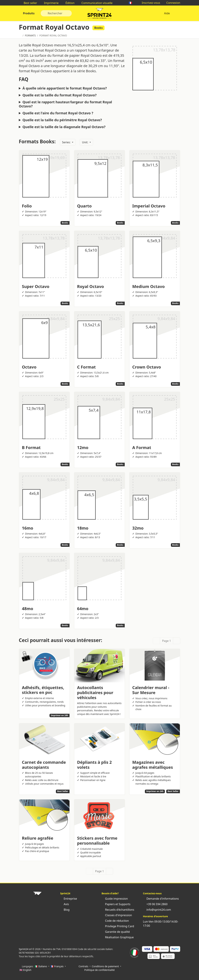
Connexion (171, 3)
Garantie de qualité (116, 932)
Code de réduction (115, 921)
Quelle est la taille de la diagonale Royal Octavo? (64, 127)
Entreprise (69, 899)
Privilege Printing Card (118, 926)
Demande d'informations (161, 899)
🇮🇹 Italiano (41, 966)
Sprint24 (99, 14)
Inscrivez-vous (149, 3)
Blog (65, 910)
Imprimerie (50, 3)
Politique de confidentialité (99, 970)
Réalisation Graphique (118, 937)
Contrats (83, 966)
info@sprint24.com (157, 910)
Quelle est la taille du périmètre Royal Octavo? (62, 120)
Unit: (85, 142)
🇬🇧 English (25, 970)
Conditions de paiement (105, 966)
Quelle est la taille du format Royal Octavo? (59, 95)
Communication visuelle (95, 3)
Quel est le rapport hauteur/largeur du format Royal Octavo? (65, 104)
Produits (28, 13)
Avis (64, 904)
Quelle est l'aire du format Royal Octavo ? (58, 113)
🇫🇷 (132, 3)
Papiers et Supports (116, 904)
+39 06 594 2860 (155, 904)
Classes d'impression (117, 915)
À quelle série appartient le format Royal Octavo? (65, 88)
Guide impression (115, 899)
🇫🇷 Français (57, 966)
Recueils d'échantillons (118, 910)
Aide (167, 13)
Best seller (29, 3)
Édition (68, 3)
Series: (67, 142)
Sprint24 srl (25, 949)
